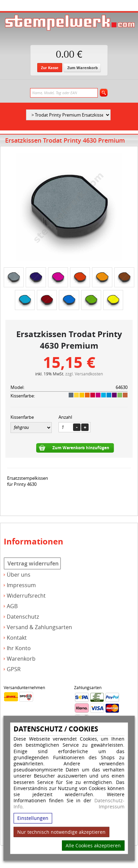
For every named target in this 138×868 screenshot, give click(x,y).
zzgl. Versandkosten (84, 374)
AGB (12, 606)
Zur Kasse (50, 68)
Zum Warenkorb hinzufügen (81, 448)
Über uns (19, 575)
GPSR (14, 669)
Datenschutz (23, 617)
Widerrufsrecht (26, 596)
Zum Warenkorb (83, 68)
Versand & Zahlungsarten (39, 627)
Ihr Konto (19, 648)
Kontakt (17, 638)
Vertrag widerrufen (33, 563)
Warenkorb (21, 659)
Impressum (112, 807)
